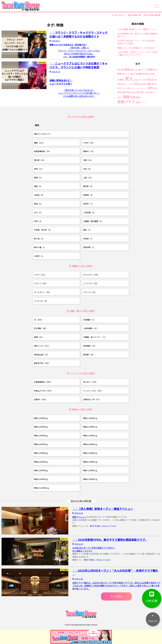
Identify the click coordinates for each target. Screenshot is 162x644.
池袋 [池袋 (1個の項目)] (136, 80)
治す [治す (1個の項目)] (140, 80)
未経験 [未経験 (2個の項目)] (139, 74)
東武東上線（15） (42, 354)
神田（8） (38, 186)
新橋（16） (39, 337)
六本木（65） (89, 143)
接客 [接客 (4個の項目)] (127, 69)
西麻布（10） (89, 151)
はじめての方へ (118, 15)
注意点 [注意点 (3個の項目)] (150, 80)
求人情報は (77, 551)
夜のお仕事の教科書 (152, 15)
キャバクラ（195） (91, 275)
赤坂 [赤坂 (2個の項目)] (138, 92)
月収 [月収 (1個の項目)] (155, 70)
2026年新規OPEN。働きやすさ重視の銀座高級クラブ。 (137, 35)
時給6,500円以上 (90, 462)
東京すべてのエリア (42, 134)
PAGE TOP (153, 617)
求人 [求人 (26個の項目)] (129, 79)
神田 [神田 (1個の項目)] (144, 84)
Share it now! (109, 526)
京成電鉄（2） (89, 320)
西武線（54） (89, 354)
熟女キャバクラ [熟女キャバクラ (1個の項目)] (127, 84)
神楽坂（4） (88, 195)
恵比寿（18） (40, 160)
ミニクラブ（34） (91, 283)
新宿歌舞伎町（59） (42, 151)
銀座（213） (39, 143)
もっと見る (116, 596)
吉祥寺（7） (88, 204)
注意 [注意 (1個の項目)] (144, 80)
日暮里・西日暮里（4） (93, 221)
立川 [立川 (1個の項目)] (125, 88)
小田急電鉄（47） (91, 328)
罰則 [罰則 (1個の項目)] (156, 88)
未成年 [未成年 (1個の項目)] (132, 74)
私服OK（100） (41, 399)
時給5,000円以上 (41, 453)
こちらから (87, 551)
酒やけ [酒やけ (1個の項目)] (120, 98)
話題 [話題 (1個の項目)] (134, 93)
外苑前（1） (88, 239)
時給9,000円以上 (90, 479)
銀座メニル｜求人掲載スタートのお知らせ (136, 48)
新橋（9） (38, 178)
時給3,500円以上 (90, 435)
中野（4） (38, 221)
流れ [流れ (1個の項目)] (156, 80)
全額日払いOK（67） (92, 399)
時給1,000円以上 (41, 418)
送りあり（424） (90, 382)
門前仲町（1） (89, 247)
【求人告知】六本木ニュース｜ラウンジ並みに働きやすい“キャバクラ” (137, 54)
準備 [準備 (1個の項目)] (119, 84)
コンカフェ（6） (41, 301)
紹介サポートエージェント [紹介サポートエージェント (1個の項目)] (137, 88)
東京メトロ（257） (42, 346)
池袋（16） (88, 160)
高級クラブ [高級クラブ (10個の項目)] (126, 102)
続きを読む (96, 526)
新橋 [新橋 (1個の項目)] (132, 70)
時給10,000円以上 (42, 488)
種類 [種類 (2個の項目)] (149, 84)
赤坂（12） (39, 169)
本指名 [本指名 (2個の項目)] (146, 74)
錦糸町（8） (88, 186)
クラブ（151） (40, 275)
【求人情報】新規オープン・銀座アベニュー (137, 29)
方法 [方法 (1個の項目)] (136, 70)
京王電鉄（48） (41, 328)
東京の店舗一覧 (134, 15)
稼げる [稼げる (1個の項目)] (120, 88)
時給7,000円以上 (41, 470)
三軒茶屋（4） (89, 212)
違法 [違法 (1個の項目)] (148, 93)
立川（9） (38, 212)
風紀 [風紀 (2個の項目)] (138, 97)
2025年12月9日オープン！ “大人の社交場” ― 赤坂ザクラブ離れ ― (137, 42)
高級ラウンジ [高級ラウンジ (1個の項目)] (141, 103)
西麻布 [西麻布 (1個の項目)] (129, 93)
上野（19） (88, 178)
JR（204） (39, 320)
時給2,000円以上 (41, 427)
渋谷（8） (87, 169)
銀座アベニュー (79, 517)
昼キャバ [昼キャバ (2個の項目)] (143, 70)
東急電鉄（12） (90, 346)
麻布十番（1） (40, 247)
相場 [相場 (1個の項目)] (140, 84)
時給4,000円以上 (41, 444)
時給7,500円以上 (90, 470)
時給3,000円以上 (41, 435)
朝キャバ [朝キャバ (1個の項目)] (126, 74)
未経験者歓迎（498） (43, 382)
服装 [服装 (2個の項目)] (120, 74)
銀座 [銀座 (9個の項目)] (126, 97)
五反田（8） (39, 195)
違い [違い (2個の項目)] (143, 92)
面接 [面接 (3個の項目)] (133, 97)
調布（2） (87, 230)
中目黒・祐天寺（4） (43, 230)
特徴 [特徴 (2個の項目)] (136, 84)
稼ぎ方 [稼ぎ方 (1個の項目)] (154, 84)
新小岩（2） (39, 239)
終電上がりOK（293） (43, 391)
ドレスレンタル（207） (93, 391)
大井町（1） (39, 256)
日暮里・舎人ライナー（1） (95, 337)
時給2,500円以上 (90, 427)
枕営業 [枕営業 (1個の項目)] (152, 74)
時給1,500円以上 (90, 418)
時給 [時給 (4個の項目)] (150, 69)
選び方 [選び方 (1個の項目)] (153, 93)
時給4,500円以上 (90, 444)
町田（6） (38, 204)
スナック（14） (90, 292)
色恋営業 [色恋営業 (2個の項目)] (122, 92)
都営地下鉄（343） (42, 363)
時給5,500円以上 (90, 453)
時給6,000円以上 (41, 462)
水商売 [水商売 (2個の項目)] (121, 80)
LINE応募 (152, 596)
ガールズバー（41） (42, 292)
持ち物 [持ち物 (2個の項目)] (121, 70)
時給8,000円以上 (41, 479)
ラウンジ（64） (41, 283)
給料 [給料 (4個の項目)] (151, 88)
